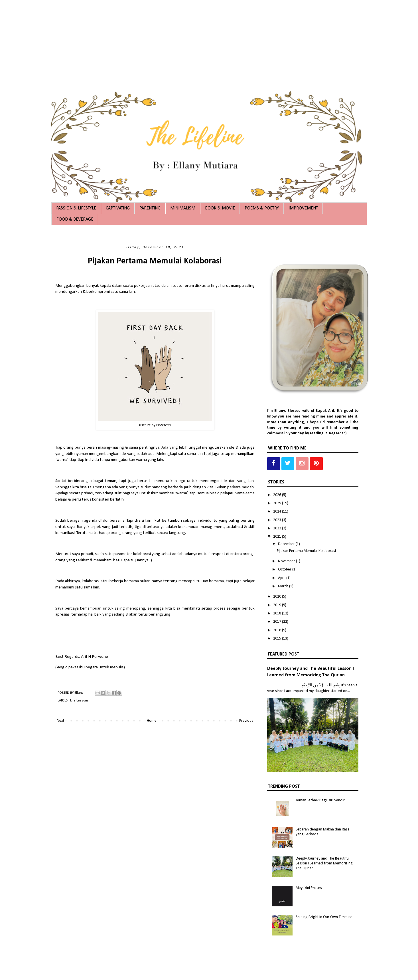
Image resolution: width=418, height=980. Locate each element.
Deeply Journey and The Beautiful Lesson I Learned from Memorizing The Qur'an (324, 863)
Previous (246, 721)
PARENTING (150, 208)
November (287, 561)
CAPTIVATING (118, 208)
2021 (278, 537)
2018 (278, 613)
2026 (278, 495)
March (284, 586)
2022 (278, 528)
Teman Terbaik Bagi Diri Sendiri (321, 800)
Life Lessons (79, 701)
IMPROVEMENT (303, 208)
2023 (278, 520)
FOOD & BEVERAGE (75, 219)
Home (152, 721)
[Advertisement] (171, 40)
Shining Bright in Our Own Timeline (324, 917)
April (282, 578)
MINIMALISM (183, 208)
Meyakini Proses (309, 888)
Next (60, 721)
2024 (278, 512)
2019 (278, 605)
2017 (278, 622)
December (287, 544)
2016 (278, 630)
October (285, 569)
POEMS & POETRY (262, 208)
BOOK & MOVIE (220, 208)
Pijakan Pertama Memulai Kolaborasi (155, 261)
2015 (278, 639)
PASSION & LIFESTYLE (76, 208)
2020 (278, 597)
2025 (278, 503)
